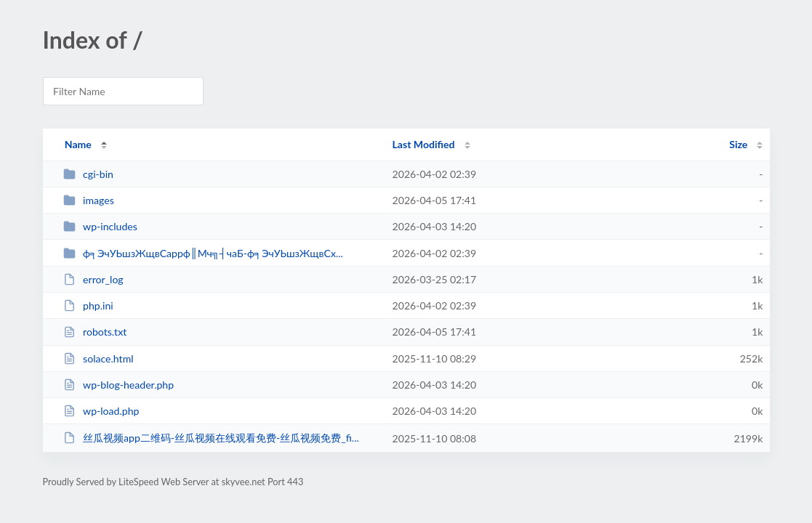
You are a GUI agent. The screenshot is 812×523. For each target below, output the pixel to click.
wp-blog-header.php (118, 385)
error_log (93, 279)
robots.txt (95, 332)
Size (738, 144)
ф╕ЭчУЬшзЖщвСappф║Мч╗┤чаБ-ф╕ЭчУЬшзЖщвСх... (203, 253)
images (89, 200)
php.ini (88, 305)
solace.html (99, 358)
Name (78, 144)
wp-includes (100, 226)
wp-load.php (101, 411)
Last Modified (424, 144)
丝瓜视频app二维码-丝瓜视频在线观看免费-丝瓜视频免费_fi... (211, 438)
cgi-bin (88, 174)
